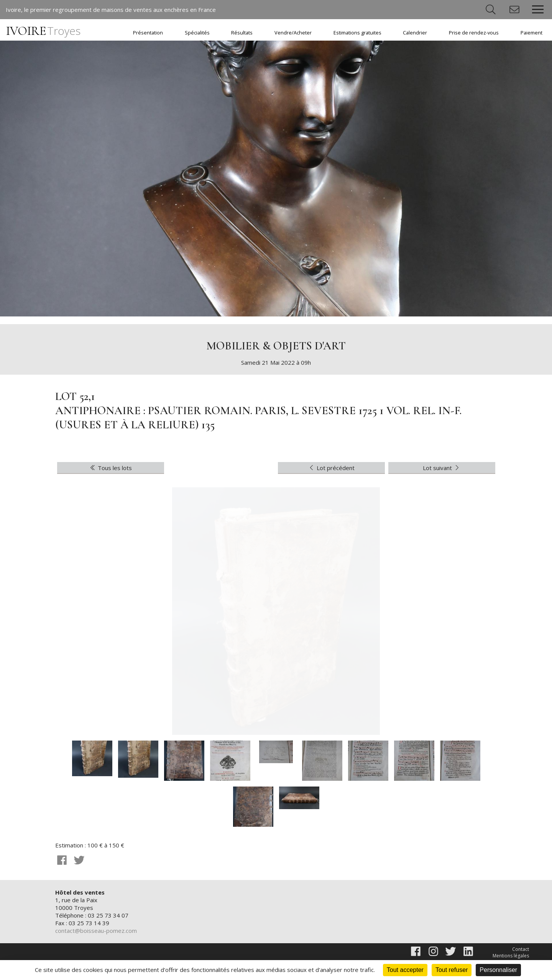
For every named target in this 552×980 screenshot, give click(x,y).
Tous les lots (110, 468)
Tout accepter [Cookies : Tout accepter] (405, 970)
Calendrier (415, 33)
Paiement (531, 33)
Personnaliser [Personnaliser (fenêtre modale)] (498, 970)
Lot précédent (331, 468)
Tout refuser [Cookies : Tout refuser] (452, 970)
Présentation (148, 33)
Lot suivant (442, 468)
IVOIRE (43, 31)
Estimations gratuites (357, 33)
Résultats (242, 33)
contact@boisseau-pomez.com (96, 931)
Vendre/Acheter (293, 33)
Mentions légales (511, 956)
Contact (521, 949)
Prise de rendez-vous (474, 33)
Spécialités (197, 33)
